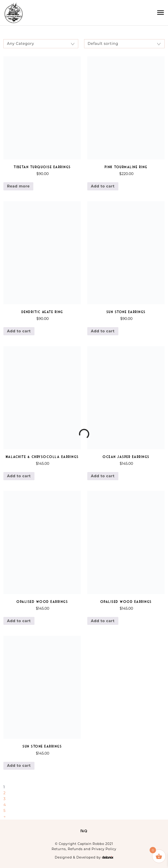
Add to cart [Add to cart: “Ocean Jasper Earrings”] (103, 476)
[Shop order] (124, 44)
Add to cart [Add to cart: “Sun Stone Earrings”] (103, 331)
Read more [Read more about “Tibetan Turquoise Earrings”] (18, 186)
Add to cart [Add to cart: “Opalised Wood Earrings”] (19, 621)
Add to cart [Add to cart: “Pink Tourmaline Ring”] (103, 186)
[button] (161, 13)
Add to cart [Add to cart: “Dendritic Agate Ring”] (19, 331)
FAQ (84, 831)
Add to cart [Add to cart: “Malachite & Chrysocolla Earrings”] (19, 476)
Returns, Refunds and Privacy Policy (84, 849)
